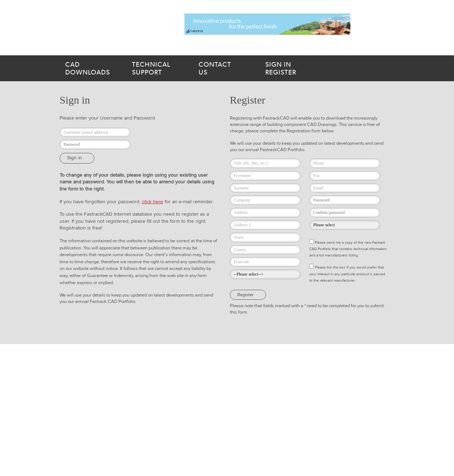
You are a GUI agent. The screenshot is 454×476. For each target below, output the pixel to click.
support (157, 68)
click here (153, 202)
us (223, 68)
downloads (90, 68)
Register (296, 68)
